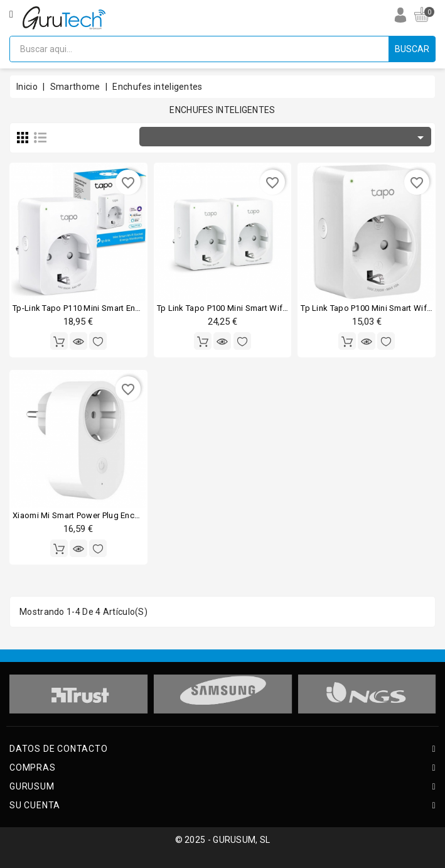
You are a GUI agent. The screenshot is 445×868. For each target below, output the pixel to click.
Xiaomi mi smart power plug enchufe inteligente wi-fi (114, 515)
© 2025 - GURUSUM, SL (223, 840)
